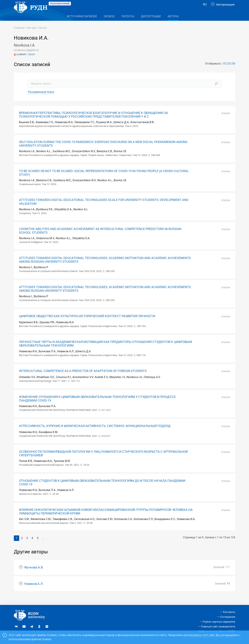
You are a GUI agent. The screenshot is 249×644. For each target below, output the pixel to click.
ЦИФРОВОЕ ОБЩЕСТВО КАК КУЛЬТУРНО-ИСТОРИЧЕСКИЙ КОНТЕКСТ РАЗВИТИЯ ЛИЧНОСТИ (87, 323)
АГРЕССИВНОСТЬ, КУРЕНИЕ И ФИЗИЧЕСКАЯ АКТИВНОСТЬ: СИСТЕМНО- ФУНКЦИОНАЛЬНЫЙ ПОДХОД (95, 433)
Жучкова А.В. (34, 574)
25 (229, 70)
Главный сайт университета (218, 627)
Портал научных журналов (219, 622)
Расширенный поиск (41, 99)
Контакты (229, 612)
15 (224, 70)
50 (234, 70)
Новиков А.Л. (34, 591)
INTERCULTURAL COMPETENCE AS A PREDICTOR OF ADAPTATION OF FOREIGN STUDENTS (83, 378)
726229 (31, 61)
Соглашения (228, 617)
